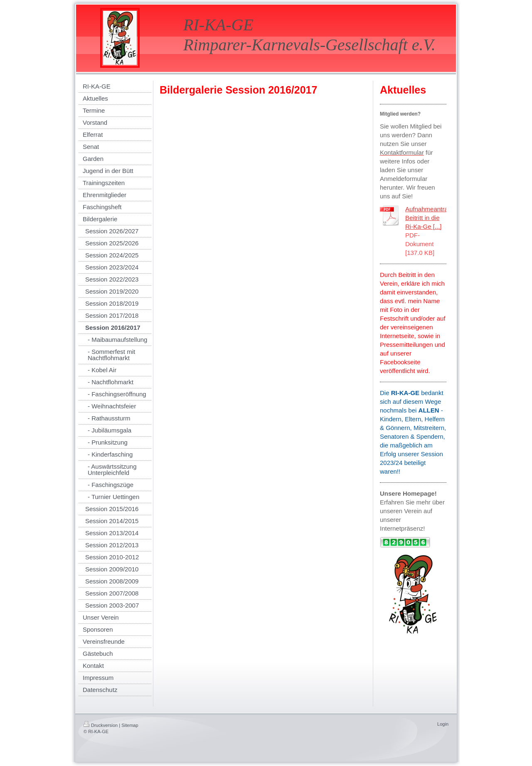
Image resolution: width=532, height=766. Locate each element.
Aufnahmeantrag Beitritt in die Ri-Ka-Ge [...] (428, 218)
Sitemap (130, 725)
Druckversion (101, 725)
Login (443, 724)
